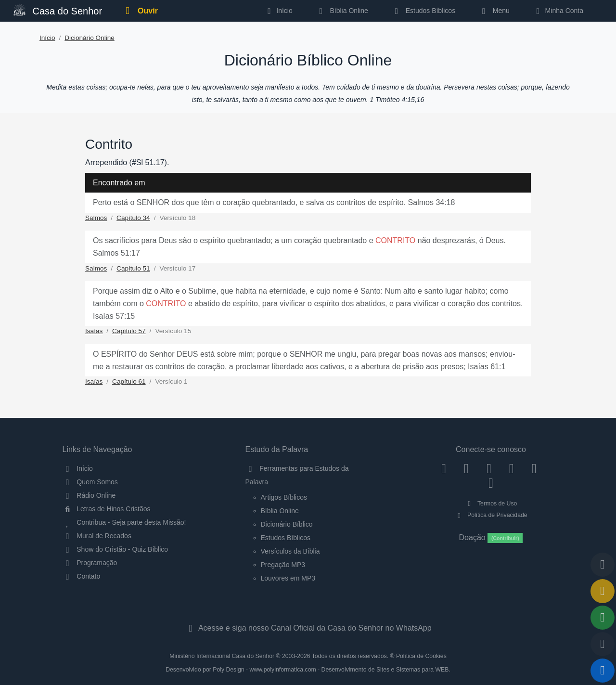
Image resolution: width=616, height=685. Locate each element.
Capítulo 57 (129, 331)
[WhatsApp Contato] (534, 468)
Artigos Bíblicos (284, 497)
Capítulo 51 (133, 268)
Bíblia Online (342, 11)
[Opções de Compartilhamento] (603, 618)
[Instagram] (467, 468)
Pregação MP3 (283, 565)
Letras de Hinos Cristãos (107, 509)
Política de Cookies (421, 656)
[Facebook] (444, 468)
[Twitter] (489, 468)
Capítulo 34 (133, 218)
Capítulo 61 (129, 381)
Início (47, 38)
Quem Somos (90, 482)
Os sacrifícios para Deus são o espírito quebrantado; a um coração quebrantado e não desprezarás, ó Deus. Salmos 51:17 (299, 247)
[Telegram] (491, 482)
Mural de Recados (97, 536)
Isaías (94, 331)
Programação (90, 563)
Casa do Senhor (58, 10)
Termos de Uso (491, 504)
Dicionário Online (90, 38)
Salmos (96, 218)
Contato (82, 576)
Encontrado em (119, 183)
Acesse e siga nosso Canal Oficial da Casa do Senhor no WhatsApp (308, 628)
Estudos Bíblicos (423, 11)
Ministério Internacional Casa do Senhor (222, 656)
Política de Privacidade (491, 515)
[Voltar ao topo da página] (603, 565)
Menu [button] (494, 11)
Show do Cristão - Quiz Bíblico (115, 549)
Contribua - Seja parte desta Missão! (124, 522)
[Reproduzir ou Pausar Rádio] (603, 671)
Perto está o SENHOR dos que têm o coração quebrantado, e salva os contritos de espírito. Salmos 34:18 (274, 202)
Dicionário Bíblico (287, 524)
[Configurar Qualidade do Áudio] (603, 644)
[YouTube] (511, 468)
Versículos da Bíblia (290, 551)
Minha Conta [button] (558, 11)
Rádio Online (89, 495)
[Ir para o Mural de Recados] (603, 591)
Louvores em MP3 (288, 578)
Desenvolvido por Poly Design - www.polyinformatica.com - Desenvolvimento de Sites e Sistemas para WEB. (308, 670)
